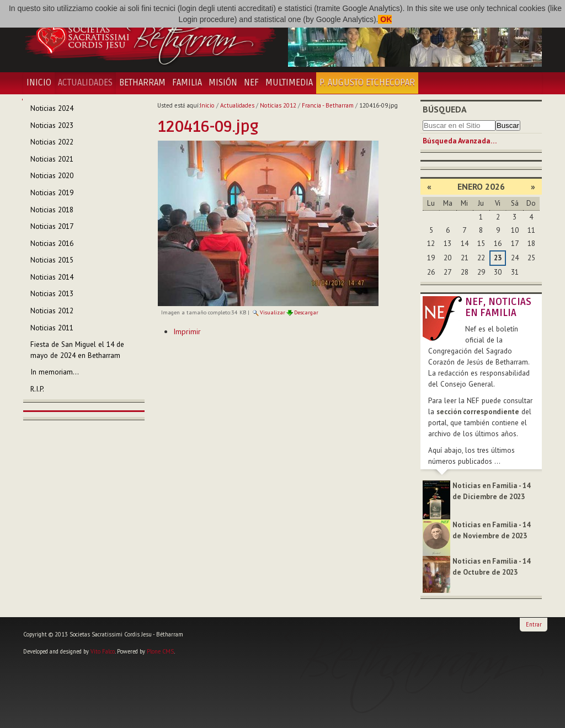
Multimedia (289, 83)
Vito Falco (103, 651)
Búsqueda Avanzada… (460, 141)
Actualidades (85, 83)
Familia (187, 83)
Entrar (534, 624)
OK (385, 19)
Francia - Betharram (328, 105)
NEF (251, 83)
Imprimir (187, 331)
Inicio (39, 83)
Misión (223, 83)
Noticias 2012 (278, 105)
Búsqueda (445, 109)
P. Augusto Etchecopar (367, 83)
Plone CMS (160, 651)
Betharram (142, 83)
